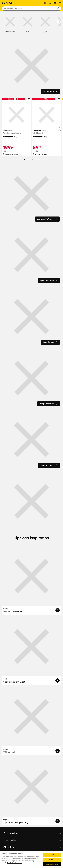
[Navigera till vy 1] (25, 159)
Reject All (52, 860)
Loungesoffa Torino (47, 219)
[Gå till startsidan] (7, 3)
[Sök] (59, 8)
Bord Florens (50, 342)
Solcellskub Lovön (47, 132)
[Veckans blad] (10, 23)
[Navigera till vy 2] (27, 159)
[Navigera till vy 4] (33, 159)
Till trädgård (50, 92)
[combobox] (29, 8)
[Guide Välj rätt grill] (31, 721)
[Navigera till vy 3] (30, 159)
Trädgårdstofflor (49, 404)
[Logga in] (45, 3)
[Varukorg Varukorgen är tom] (55, 3)
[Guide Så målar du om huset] (31, 651)
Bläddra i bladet (49, 465)
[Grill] (28, 23)
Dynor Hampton (49, 281)
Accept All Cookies (52, 855)
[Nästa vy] (58, 21)
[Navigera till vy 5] (36, 159)
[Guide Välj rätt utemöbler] (31, 580)
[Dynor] (45, 23)
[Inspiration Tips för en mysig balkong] (31, 791)
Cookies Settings (52, 864)
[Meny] (60, 3)
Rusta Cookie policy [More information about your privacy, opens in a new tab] (15, 863)
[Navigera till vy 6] (38, 159)
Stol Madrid (17, 132)
